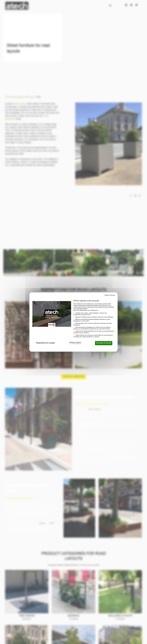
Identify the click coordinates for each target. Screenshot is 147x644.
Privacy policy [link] (75, 343)
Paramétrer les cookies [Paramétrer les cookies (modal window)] (45, 343)
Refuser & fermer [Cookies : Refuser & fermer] (110, 295)
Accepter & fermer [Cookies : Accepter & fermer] (104, 343)
